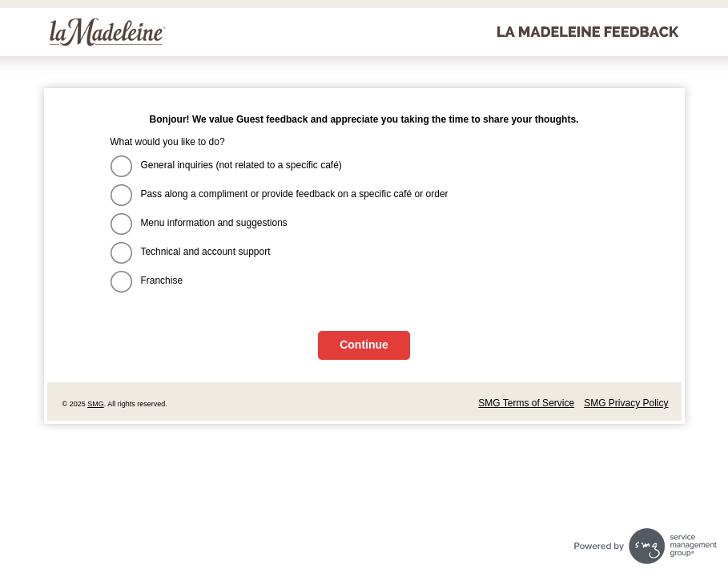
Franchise (161, 280)
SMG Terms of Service (526, 403)
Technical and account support (205, 252)
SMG (96, 404)
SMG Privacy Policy (626, 403)
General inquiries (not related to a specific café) (241, 165)
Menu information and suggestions (213, 223)
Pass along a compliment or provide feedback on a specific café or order (294, 194)
